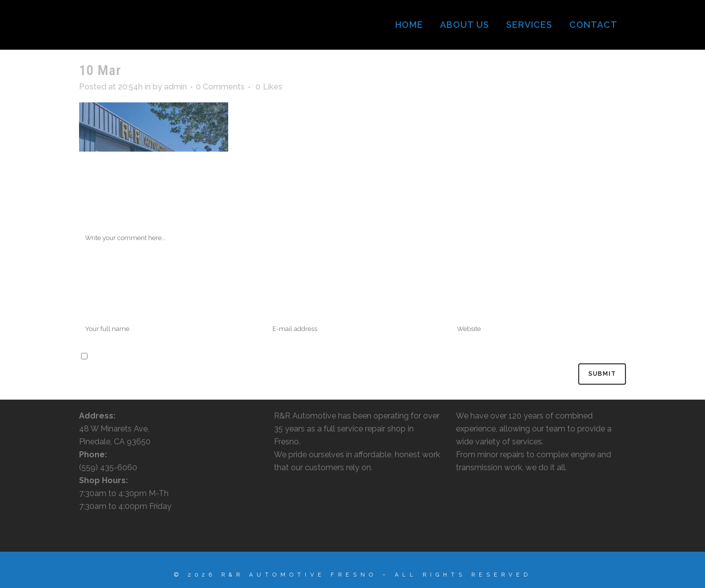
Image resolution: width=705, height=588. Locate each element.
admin (176, 87)
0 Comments (220, 87)
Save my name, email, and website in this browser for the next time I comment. (235, 357)
